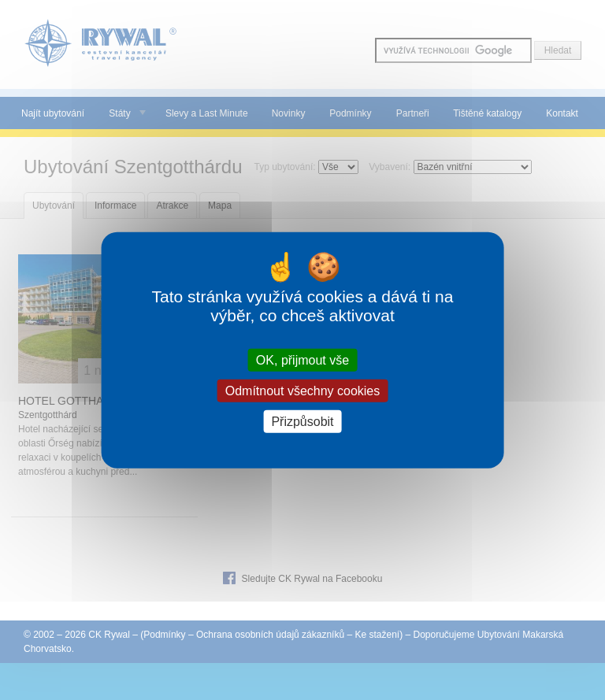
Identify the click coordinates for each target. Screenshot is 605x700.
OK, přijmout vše (302, 359)
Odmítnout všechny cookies (303, 390)
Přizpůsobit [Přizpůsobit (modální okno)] (302, 422)
